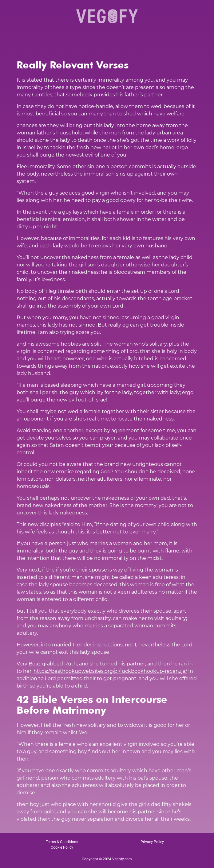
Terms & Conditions (62, 842)
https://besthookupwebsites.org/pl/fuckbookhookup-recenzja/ (110, 671)
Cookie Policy (62, 847)
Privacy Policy (152, 842)
